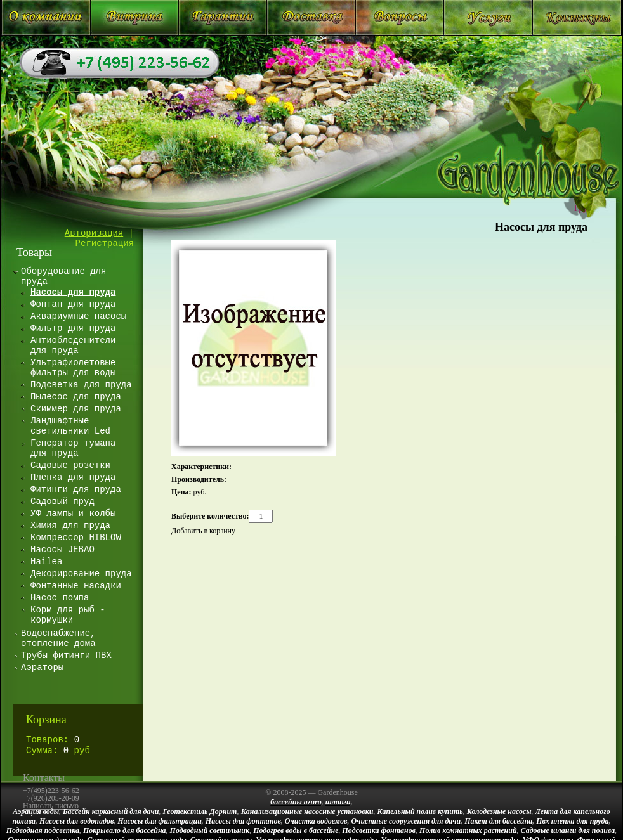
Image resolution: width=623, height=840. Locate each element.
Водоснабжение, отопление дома (58, 638)
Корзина (46, 720)
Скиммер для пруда (76, 409)
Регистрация (105, 243)
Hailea (46, 562)
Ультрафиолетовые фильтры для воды (73, 368)
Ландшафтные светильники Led (70, 426)
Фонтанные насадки (76, 586)
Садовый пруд (62, 501)
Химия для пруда (70, 526)
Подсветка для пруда (81, 385)
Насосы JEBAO (62, 550)
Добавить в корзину (203, 531)
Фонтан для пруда (73, 304)
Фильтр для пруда (73, 328)
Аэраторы (42, 668)
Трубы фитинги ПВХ (66, 656)
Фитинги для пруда (76, 489)
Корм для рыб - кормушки (68, 615)
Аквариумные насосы (78, 316)
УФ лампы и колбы (73, 514)
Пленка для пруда (73, 477)
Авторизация (94, 233)
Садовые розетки (70, 465)
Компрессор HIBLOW (76, 538)
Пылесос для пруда (76, 397)
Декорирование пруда (81, 574)
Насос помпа (60, 598)
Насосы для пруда (541, 227)
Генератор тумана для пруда (73, 448)
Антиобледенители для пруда (73, 346)
